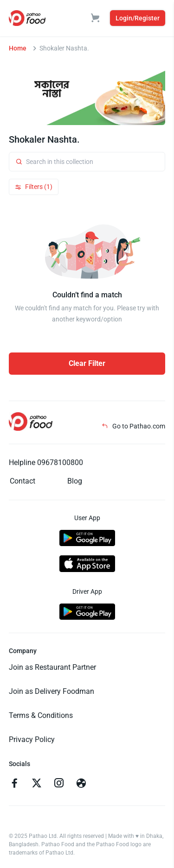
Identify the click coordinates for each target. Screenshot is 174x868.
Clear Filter (87, 363)
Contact (23, 481)
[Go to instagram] (59, 784)
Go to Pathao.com (133, 426)
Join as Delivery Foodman (52, 691)
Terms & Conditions (41, 715)
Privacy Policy (32, 739)
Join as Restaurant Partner (52, 667)
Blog (75, 481)
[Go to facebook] (14, 784)
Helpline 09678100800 (46, 462)
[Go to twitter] (37, 784)
